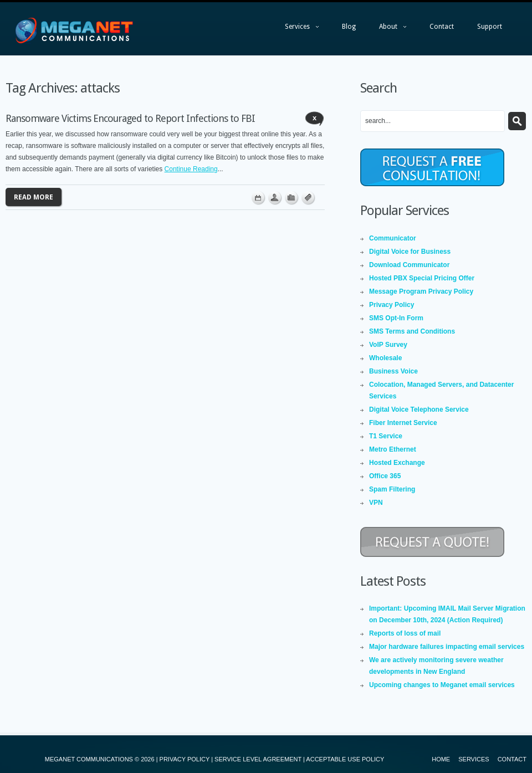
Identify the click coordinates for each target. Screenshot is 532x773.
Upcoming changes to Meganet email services (442, 685)
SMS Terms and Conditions (412, 331)
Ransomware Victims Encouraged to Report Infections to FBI (130, 118)
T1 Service (386, 436)
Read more (34, 197)
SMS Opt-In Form (396, 318)
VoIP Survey (388, 345)
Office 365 (385, 476)
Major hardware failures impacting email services (447, 647)
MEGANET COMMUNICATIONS (89, 759)
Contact (442, 27)
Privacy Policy (392, 305)
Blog (349, 27)
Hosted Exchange (397, 463)
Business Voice (393, 371)
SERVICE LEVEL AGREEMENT (258, 759)
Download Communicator (409, 265)
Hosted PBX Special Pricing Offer (422, 278)
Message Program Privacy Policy (421, 291)
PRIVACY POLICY (185, 759)
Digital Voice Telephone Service (419, 409)
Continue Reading (191, 169)
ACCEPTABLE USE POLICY (345, 759)
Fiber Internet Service (403, 423)
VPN (376, 503)
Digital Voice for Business (410, 252)
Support (490, 27)
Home (441, 759)
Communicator (393, 238)
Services (296, 29)
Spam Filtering (392, 489)
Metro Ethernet (393, 449)
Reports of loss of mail (405, 633)
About (387, 29)
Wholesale (385, 358)
